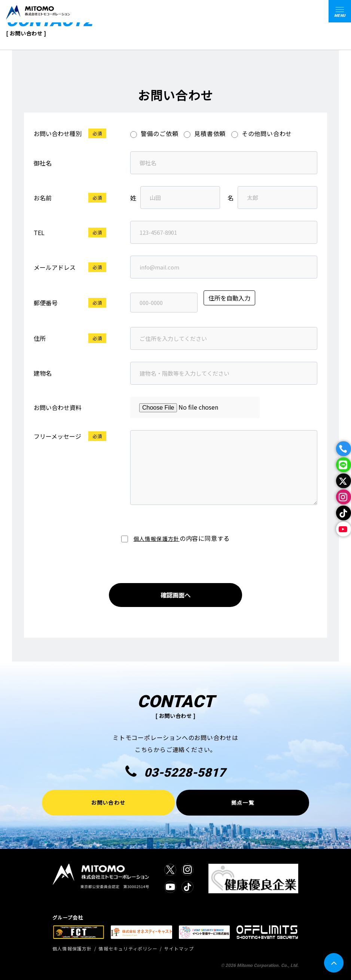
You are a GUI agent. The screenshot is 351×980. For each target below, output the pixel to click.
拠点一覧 (243, 802)
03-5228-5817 (175, 772)
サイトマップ (179, 948)
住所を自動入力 (229, 298)
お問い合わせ (108, 802)
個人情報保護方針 (157, 539)
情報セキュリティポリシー (128, 948)
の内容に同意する (175, 538)
